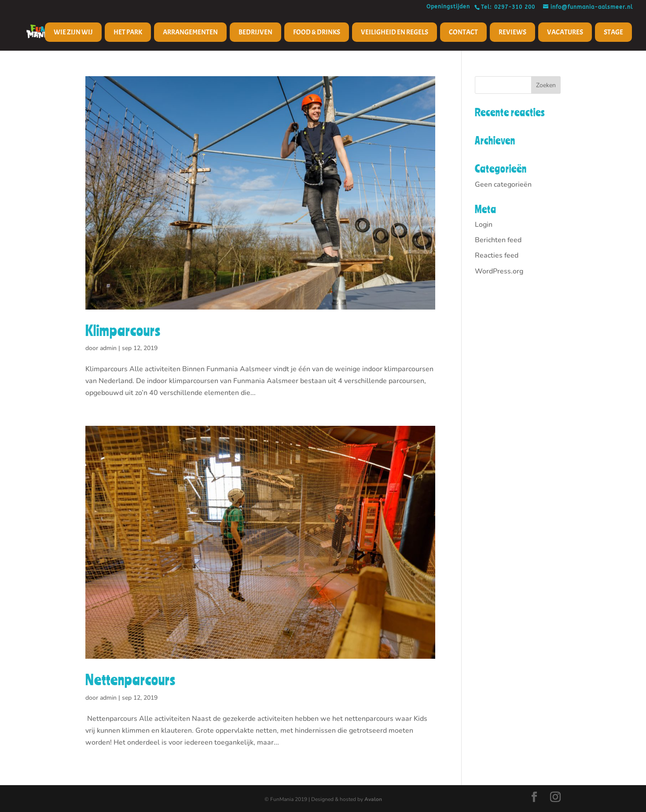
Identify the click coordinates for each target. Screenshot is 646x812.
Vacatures (565, 32)
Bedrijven (255, 32)
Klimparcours (123, 330)
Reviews (512, 32)
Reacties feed (497, 255)
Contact (463, 32)
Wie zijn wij (73, 32)
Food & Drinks (317, 32)
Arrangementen (190, 32)
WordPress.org (499, 271)
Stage (613, 32)
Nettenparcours (130, 679)
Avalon (373, 799)
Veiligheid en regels (395, 32)
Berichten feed (498, 240)
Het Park (128, 32)
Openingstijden (450, 7)
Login (484, 225)
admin (108, 348)
